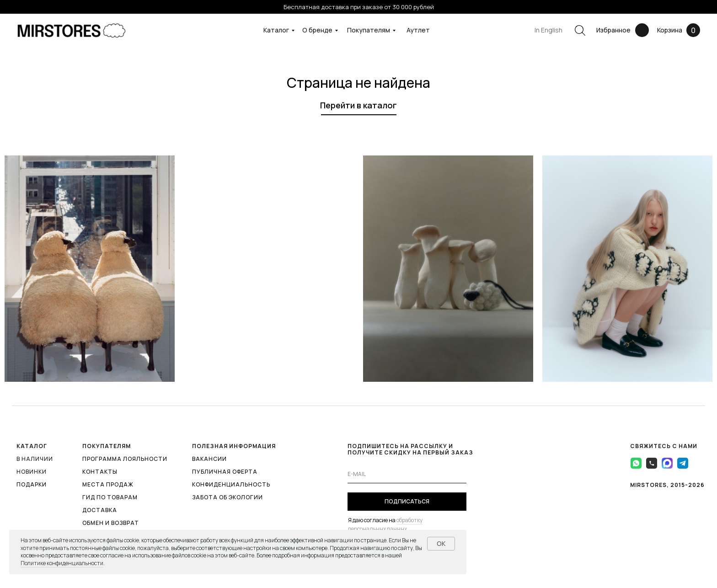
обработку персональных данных (385, 524)
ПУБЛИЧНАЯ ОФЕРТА (225, 472)
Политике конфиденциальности (62, 563)
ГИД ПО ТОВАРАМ (110, 497)
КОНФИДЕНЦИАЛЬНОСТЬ (231, 484)
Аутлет (418, 30)
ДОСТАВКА (100, 510)
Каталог (276, 30)
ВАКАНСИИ (209, 459)
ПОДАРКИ (32, 484)
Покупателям (369, 30)
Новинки (32, 472)
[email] (407, 474)
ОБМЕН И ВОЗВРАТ (111, 523)
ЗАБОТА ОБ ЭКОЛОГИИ (227, 497)
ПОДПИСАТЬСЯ (407, 501)
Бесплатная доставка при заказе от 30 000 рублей (359, 7)
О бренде (317, 30)
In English (548, 30)
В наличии (35, 459)
